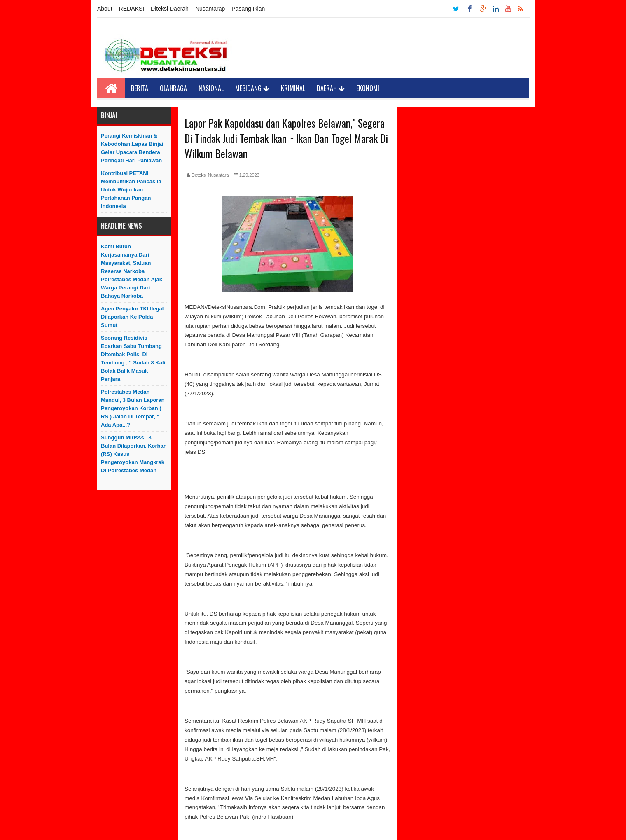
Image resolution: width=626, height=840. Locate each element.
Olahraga (173, 88)
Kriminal (293, 88)
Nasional (211, 88)
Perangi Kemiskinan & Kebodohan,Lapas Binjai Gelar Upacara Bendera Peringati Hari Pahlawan (132, 148)
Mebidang (252, 88)
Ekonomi (368, 88)
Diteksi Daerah (170, 9)
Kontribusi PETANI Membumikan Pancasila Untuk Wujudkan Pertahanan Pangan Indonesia (131, 190)
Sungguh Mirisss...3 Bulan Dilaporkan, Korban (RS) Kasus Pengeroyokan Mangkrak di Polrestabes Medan (134, 454)
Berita (140, 88)
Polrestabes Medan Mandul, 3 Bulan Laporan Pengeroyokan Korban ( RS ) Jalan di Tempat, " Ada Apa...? (133, 408)
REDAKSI (132, 9)
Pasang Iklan (248, 9)
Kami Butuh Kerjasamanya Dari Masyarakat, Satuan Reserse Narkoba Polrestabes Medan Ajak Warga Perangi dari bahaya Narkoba (132, 271)
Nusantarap (210, 9)
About (105, 9)
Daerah (331, 88)
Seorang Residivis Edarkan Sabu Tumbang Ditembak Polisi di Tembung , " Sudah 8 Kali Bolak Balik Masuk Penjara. (133, 358)
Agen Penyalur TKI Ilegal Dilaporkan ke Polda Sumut (132, 317)
